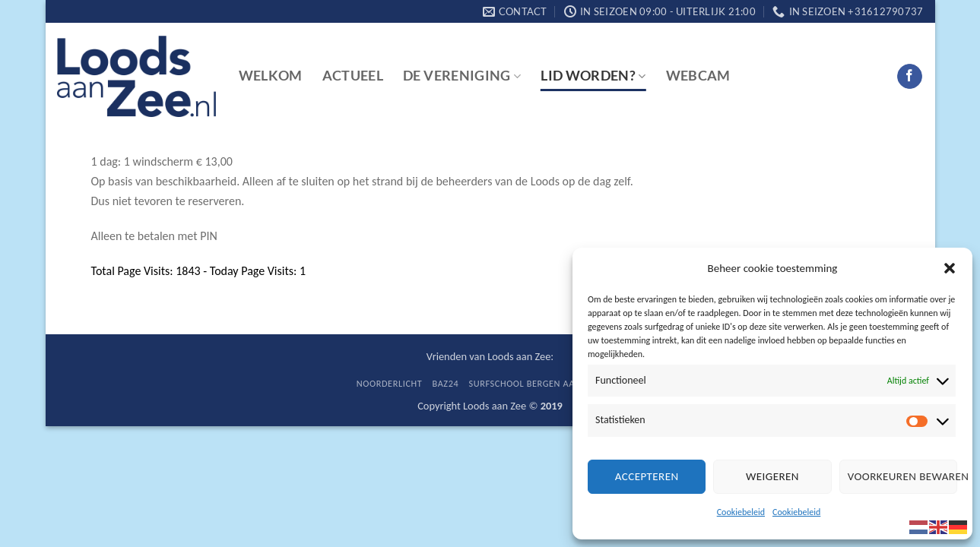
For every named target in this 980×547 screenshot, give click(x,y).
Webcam (698, 76)
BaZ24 (446, 383)
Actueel (353, 76)
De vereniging (462, 76)
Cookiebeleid (741, 512)
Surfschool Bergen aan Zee (534, 383)
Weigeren (772, 476)
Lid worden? (593, 76)
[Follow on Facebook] (910, 77)
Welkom (271, 76)
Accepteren (647, 476)
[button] (950, 268)
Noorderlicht (390, 383)
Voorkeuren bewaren (902, 476)
